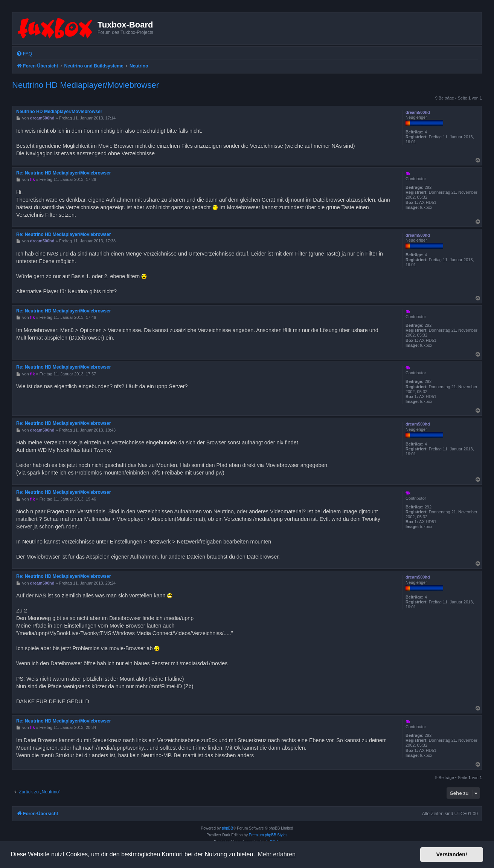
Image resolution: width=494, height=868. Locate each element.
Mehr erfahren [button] (277, 854)
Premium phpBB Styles (268, 835)
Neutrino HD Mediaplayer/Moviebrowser (85, 85)
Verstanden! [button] (452, 854)
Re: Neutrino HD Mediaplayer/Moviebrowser (63, 173)
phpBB (227, 828)
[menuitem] (24, 54)
